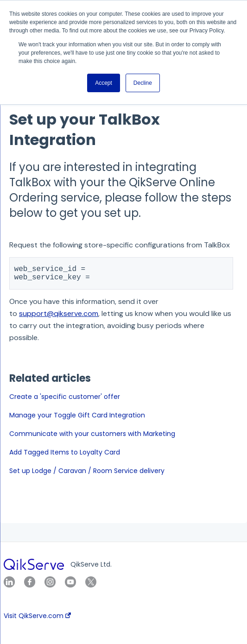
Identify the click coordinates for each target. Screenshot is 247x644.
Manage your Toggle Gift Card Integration (77, 419)
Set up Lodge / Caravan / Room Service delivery (87, 474)
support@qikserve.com (59, 317)
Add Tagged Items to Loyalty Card (65, 456)
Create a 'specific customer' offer (65, 400)
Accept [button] (104, 83)
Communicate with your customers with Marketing (92, 437)
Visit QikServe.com (37, 616)
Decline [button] (143, 83)
